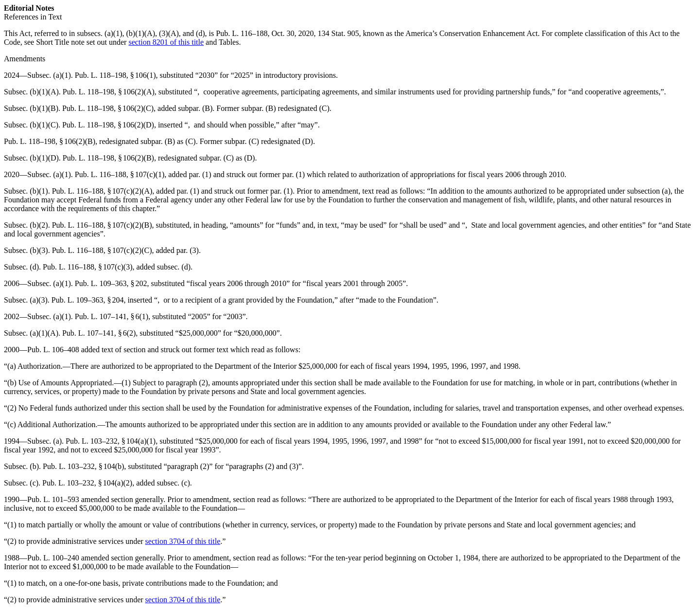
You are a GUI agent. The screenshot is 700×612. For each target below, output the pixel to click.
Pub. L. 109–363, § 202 (111, 283)
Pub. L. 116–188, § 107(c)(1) (120, 174)
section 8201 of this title (166, 42)
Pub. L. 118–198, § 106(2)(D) (108, 125)
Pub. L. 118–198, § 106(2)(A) (109, 92)
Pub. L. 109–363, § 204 (88, 300)
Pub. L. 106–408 (53, 350)
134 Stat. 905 (338, 33)
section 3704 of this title (183, 541)
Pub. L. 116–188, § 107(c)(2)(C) (102, 250)
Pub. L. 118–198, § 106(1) (115, 75)
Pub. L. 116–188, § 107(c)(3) (88, 267)
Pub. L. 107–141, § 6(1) (112, 316)
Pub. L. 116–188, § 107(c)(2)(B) (102, 225)
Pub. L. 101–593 (53, 499)
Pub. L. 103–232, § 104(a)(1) (111, 441)
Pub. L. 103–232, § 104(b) (83, 466)
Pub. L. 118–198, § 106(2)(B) (50, 141)
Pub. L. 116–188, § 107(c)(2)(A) (102, 191)
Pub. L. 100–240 (53, 558)
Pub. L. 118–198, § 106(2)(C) (108, 108)
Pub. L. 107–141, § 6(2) (99, 333)
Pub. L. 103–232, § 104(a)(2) (87, 483)
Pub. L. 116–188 (242, 33)
